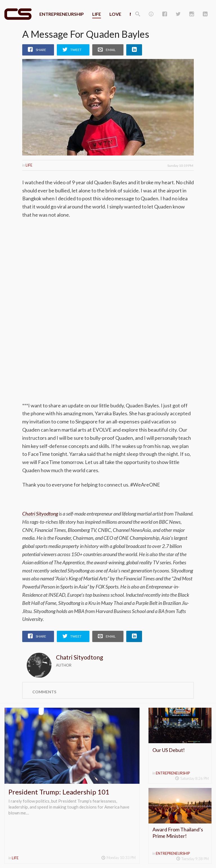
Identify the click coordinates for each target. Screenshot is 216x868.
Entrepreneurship (62, 14)
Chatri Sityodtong (40, 514)
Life (97, 14)
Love (115, 14)
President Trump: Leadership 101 (59, 792)
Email (111, 50)
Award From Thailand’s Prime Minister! (178, 833)
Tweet (76, 50)
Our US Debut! (169, 750)
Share (41, 50)
